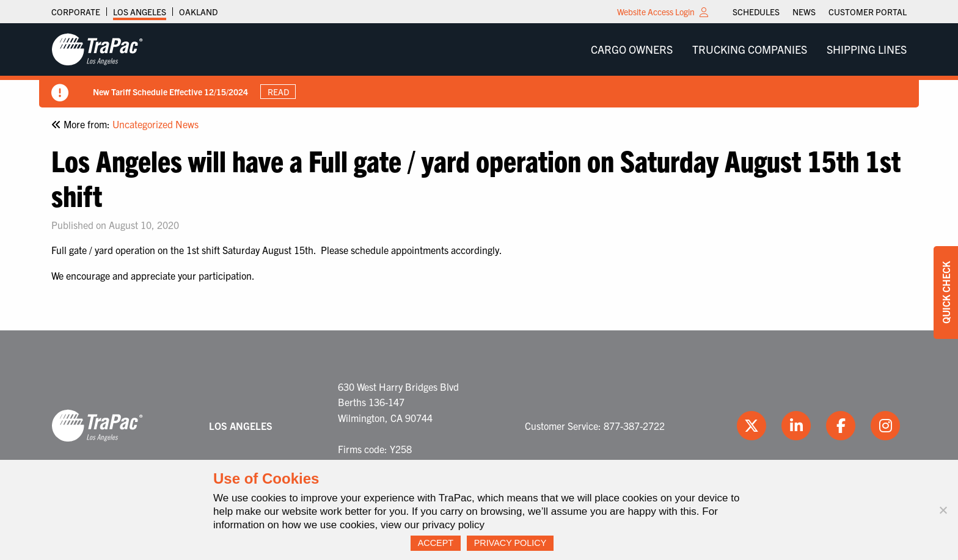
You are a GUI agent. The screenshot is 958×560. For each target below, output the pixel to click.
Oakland (198, 12)
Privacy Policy (510, 543)
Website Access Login (656, 12)
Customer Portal (868, 12)
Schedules (756, 12)
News (804, 12)
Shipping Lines (867, 49)
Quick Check (946, 293)
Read (278, 92)
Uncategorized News (155, 124)
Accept (436, 543)
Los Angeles (140, 12)
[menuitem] (756, 12)
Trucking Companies (750, 49)
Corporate (76, 12)
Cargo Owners (632, 49)
